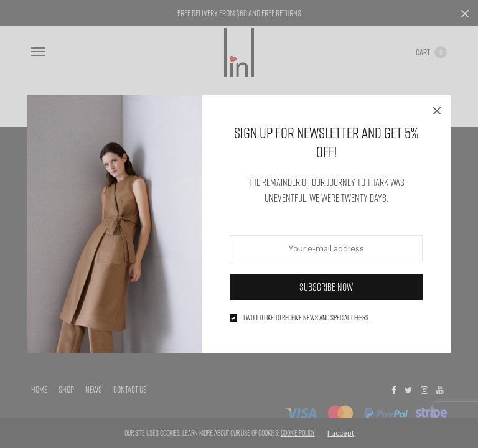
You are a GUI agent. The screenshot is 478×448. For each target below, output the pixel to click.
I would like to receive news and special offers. (307, 318)
